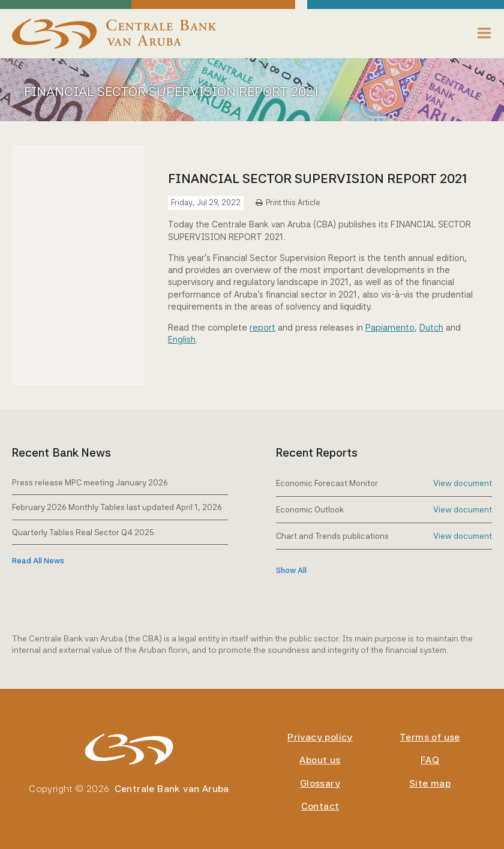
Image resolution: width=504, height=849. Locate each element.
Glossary (320, 783)
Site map (430, 783)
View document (463, 483)
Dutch (431, 327)
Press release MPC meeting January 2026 (90, 482)
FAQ (430, 760)
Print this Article (293, 202)
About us (320, 760)
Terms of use (430, 737)
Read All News (38, 561)
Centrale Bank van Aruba (172, 789)
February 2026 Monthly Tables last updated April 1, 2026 (117, 507)
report (262, 327)
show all (291, 570)
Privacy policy (320, 737)
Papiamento (390, 327)
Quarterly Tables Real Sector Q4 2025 (83, 532)
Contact (320, 806)
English (182, 339)
